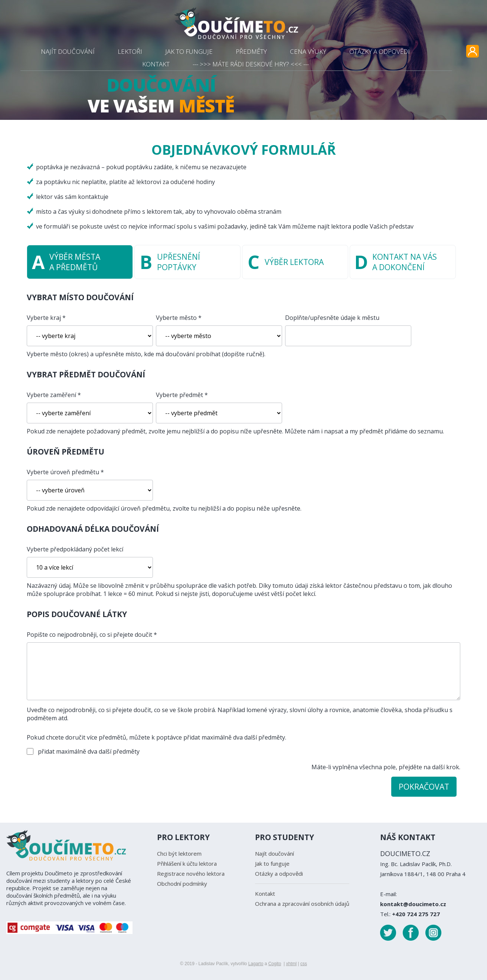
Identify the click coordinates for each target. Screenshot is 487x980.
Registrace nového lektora (191, 874)
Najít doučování (274, 853)
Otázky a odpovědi (279, 874)
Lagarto (256, 964)
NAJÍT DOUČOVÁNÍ (68, 51)
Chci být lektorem (179, 853)
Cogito (275, 964)
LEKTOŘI (130, 51)
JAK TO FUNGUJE (189, 51)
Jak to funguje (272, 863)
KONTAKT (156, 64)
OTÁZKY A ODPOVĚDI (380, 51)
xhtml (291, 964)
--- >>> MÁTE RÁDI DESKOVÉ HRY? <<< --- (251, 64)
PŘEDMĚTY (251, 51)
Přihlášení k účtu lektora (187, 863)
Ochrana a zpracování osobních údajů (302, 904)
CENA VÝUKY (308, 51)
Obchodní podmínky (182, 884)
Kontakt (265, 894)
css (304, 964)
